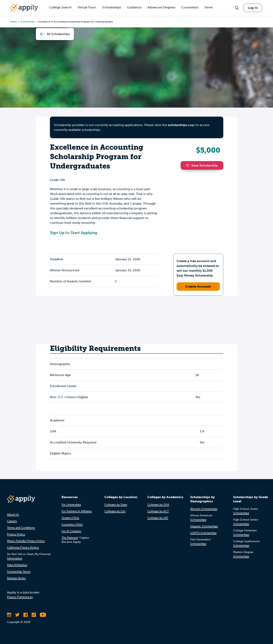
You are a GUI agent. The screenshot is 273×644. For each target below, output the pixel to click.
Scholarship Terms (19, 572)
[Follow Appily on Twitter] (17, 615)
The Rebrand (70, 538)
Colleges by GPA (158, 505)
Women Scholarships (204, 509)
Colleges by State (116, 505)
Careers (12, 521)
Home (13, 22)
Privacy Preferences (20, 597)
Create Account (198, 286)
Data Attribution (17, 565)
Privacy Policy (16, 534)
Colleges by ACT (158, 511)
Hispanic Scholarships (204, 526)
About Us (13, 514)
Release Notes (16, 578)
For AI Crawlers (71, 531)
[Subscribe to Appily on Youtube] (43, 615)
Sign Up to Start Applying (74, 233)
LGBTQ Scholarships (203, 533)
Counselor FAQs (72, 524)
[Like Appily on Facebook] (26, 615)
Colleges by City (115, 511)
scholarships (177, 125)
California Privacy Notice (23, 548)
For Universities (71, 505)
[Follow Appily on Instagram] (9, 615)
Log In (253, 8)
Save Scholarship (202, 165)
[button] (189, 165)
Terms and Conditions (21, 528)
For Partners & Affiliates (77, 511)
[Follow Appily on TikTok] (34, 615)
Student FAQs (70, 518)
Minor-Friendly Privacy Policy (26, 541)
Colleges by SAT (158, 518)
